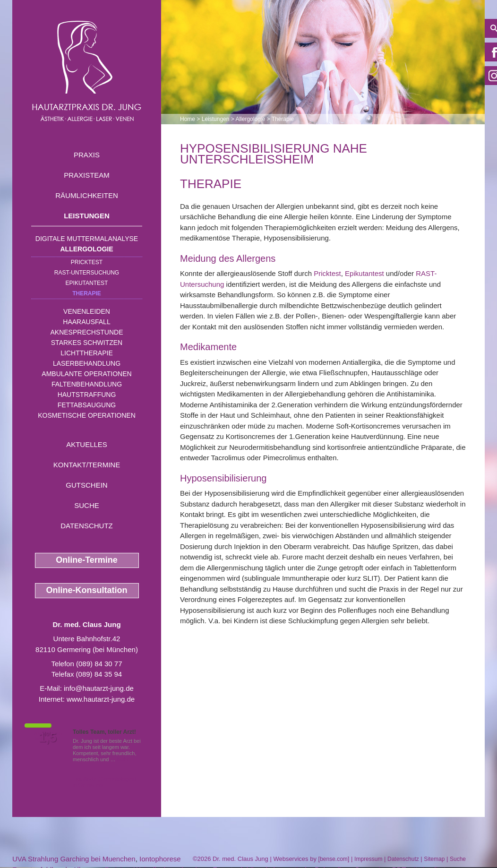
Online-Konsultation (87, 590)
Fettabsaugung (87, 405)
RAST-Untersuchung (87, 273)
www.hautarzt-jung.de (101, 699)
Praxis (87, 155)
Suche (87, 505)
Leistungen (87, 216)
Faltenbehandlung (87, 384)
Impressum (368, 859)
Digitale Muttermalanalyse (87, 239)
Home (188, 119)
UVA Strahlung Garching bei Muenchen (74, 859)
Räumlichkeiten (87, 195)
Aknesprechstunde (86, 332)
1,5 (48, 738)
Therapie (87, 293)
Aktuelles (87, 444)
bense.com (334, 859)
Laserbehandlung (87, 363)
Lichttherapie (86, 353)
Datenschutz (87, 526)
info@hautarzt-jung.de (99, 688)
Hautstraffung (87, 395)
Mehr (123, 759)
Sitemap (434, 859)
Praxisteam (87, 175)
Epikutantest (87, 283)
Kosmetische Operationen (87, 415)
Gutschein (86, 485)
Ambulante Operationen (86, 374)
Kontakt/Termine (87, 465)
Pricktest (87, 262)
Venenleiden (87, 311)
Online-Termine (87, 560)
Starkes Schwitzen (87, 343)
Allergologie (87, 249)
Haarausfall (86, 322)
